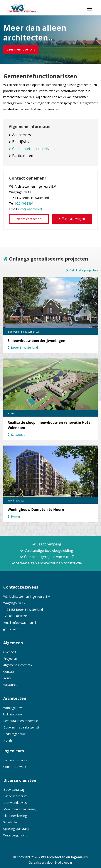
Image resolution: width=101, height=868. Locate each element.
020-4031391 (24, 203)
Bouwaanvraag (14, 790)
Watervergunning (15, 835)
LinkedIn (12, 629)
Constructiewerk (15, 767)
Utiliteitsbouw (13, 714)
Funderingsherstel (16, 760)
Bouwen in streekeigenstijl (22, 727)
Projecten (10, 659)
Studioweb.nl (64, 862)
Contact (9, 672)
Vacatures (10, 685)
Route (8, 678)
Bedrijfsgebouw (14, 734)
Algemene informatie (18, 665)
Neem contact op (29, 219)
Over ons (10, 652)
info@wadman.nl (30, 209)
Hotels (8, 740)
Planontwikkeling (15, 816)
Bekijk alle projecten (82, 270)
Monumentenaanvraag (19, 809)
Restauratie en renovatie (21, 721)
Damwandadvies (15, 803)
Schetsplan (11, 822)
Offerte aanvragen (72, 219)
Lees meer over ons (21, 49)
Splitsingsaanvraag (16, 829)
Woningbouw (13, 708)
